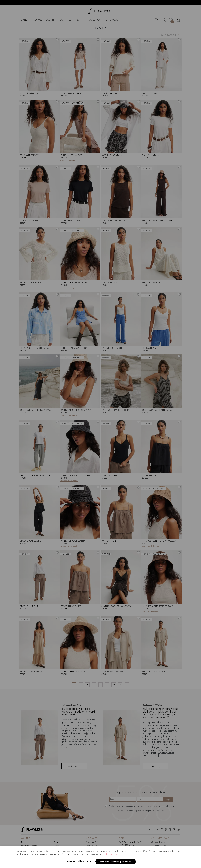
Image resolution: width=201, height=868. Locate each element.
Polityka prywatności (110, 854)
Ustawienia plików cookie (79, 861)
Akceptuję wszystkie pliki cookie (116, 862)
